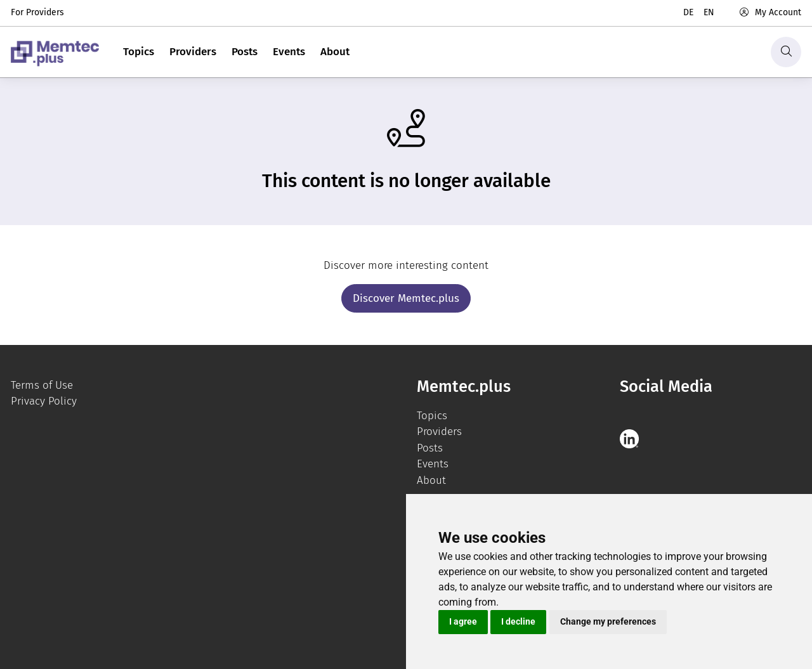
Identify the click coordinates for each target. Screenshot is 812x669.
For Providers (37, 12)
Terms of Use (42, 385)
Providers (193, 52)
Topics (139, 52)
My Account (770, 12)
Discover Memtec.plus (406, 298)
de (688, 12)
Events (289, 52)
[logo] (55, 52)
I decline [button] (518, 621)
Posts (245, 52)
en (709, 12)
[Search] (786, 52)
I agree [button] (463, 621)
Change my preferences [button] (608, 621)
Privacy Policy (44, 401)
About (335, 52)
